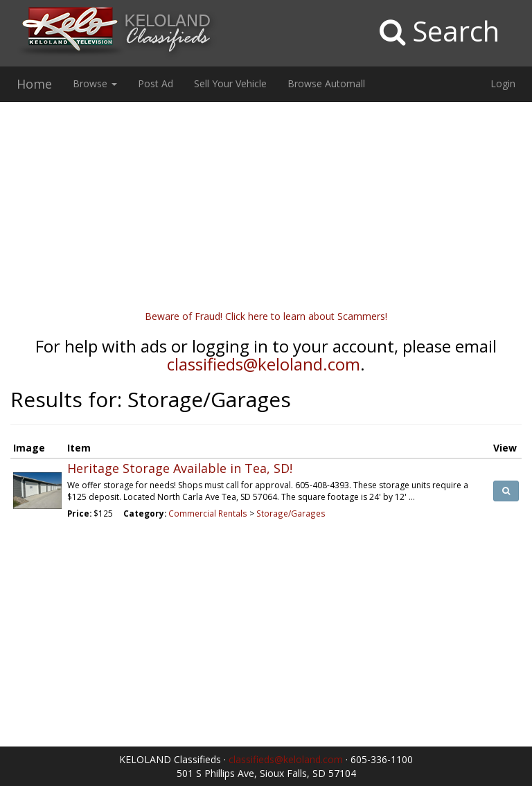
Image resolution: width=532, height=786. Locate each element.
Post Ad (156, 83)
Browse (95, 83)
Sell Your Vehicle (230, 83)
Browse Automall (326, 83)
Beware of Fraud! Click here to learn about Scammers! (266, 316)
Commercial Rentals (208, 513)
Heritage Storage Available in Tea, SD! (180, 468)
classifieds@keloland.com (264, 364)
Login (503, 83)
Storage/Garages (291, 513)
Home (34, 84)
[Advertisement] (266, 213)
